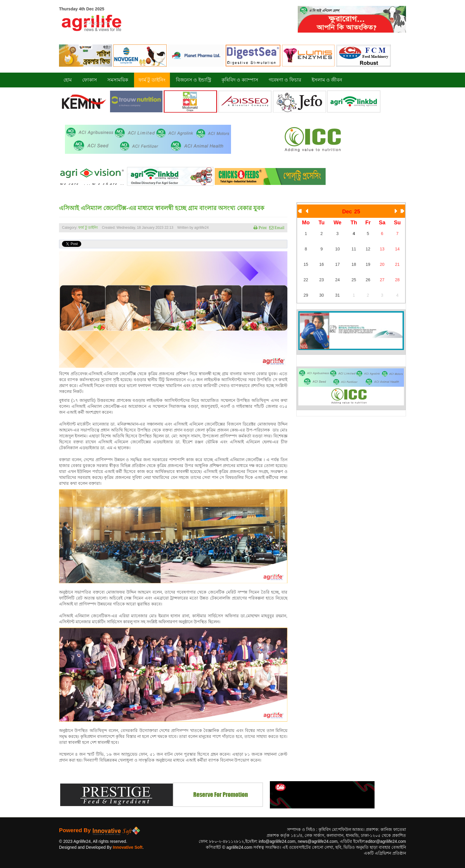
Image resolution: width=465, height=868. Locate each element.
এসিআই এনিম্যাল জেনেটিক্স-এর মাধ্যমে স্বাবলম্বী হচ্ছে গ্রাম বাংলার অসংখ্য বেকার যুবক (162, 208)
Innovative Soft (128, 847)
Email (279, 228)
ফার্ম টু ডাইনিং (89, 228)
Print (262, 228)
